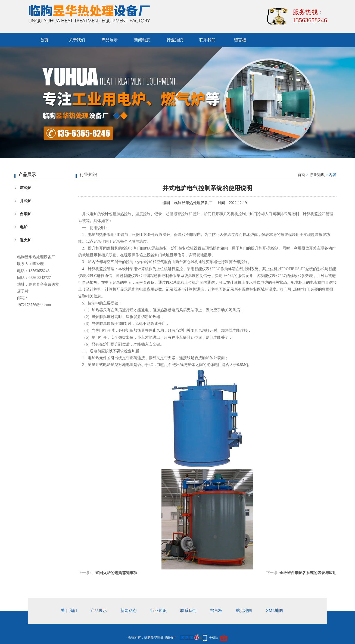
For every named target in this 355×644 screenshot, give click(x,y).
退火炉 (26, 240)
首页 (44, 40)
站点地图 (244, 611)
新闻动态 (142, 40)
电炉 (24, 227)
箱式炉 (26, 188)
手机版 (214, 637)
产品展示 (110, 40)
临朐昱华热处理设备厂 (193, 203)
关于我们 (77, 40)
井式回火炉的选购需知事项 (114, 573)
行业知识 (175, 40)
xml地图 (274, 611)
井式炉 (26, 201)
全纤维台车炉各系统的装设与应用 (308, 573)
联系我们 (207, 40)
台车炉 (26, 214)
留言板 (240, 40)
